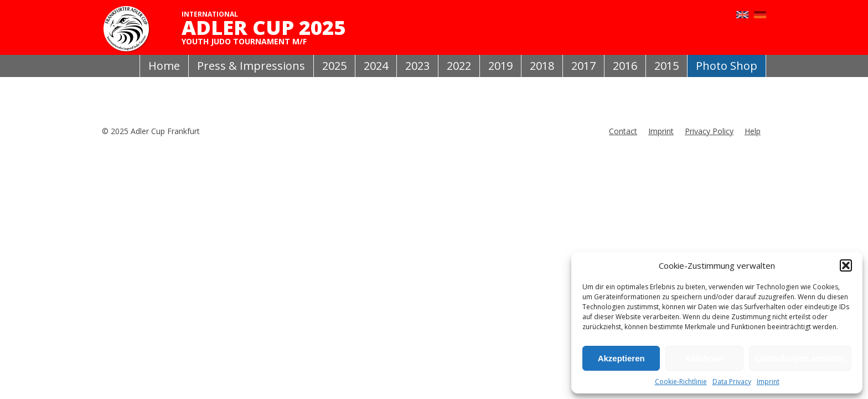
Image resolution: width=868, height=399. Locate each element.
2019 (500, 66)
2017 (583, 66)
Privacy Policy (709, 131)
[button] (846, 265)
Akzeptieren (621, 358)
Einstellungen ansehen (800, 358)
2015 (666, 66)
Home (164, 66)
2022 (459, 66)
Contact (623, 131)
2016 (625, 66)
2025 (334, 66)
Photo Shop (727, 66)
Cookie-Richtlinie (681, 382)
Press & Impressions (251, 66)
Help (753, 131)
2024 (376, 66)
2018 (542, 66)
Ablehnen (704, 358)
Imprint (768, 382)
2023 (417, 66)
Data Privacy (732, 382)
